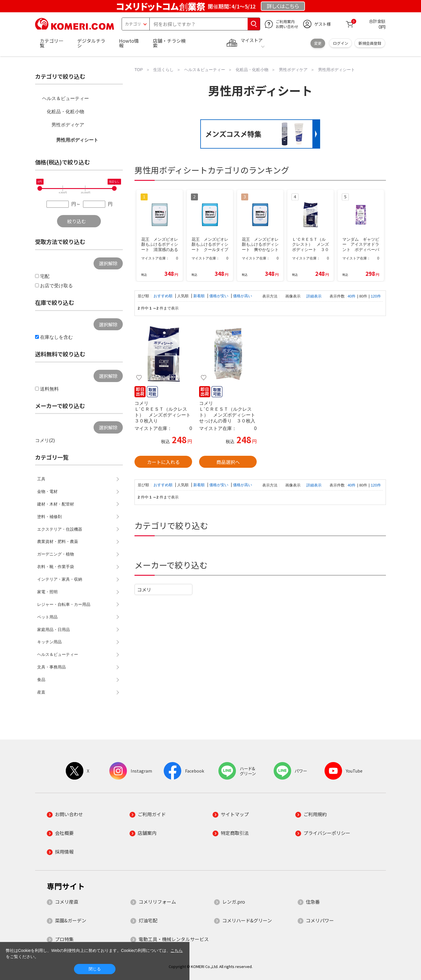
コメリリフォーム (157, 902)
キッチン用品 (49, 642)
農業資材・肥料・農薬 (58, 541)
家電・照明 (47, 592)
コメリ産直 (67, 902)
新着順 (200, 296)
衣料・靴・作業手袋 (56, 567)
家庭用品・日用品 (54, 630)
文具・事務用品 (51, 667)
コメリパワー (320, 920)
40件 (352, 296)
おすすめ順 (164, 296)
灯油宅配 (148, 920)
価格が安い (219, 296)
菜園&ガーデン (71, 920)
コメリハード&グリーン (247, 920)
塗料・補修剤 (49, 517)
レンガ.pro (234, 902)
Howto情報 (129, 43)
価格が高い (243, 296)
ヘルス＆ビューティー (65, 98)
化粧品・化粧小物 (65, 112)
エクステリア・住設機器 (60, 529)
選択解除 (108, 263)
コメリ (144, 589)
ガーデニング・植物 (56, 554)
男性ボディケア (68, 125)
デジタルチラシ (91, 43)
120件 (376, 296)
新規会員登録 (370, 43)
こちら (177, 950)
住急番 (313, 902)
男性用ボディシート (77, 140)
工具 (41, 479)
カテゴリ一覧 (51, 43)
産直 (41, 692)
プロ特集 (64, 939)
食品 (41, 680)
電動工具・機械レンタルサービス (174, 939)
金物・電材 (47, 491)
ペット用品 (47, 617)
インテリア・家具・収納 (60, 579)
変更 (318, 43)
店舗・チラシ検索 (169, 43)
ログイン (341, 43)
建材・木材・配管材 (56, 504)
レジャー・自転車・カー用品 (64, 604)
